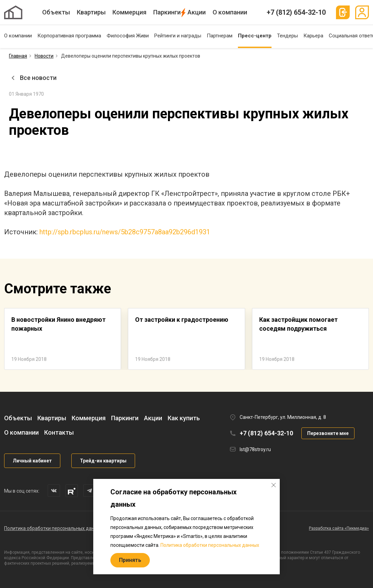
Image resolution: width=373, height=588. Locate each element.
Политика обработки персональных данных (53, 528)
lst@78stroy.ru (255, 449)
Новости (44, 56)
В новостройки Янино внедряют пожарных (58, 324)
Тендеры (287, 36)
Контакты (59, 432)
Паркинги (167, 12)
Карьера (313, 36)
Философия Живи (128, 36)
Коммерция (129, 12)
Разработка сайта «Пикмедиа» (339, 528)
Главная (18, 56)
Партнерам (220, 36)
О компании (230, 12)
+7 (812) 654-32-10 (296, 12)
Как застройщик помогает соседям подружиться (298, 324)
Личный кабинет (32, 461)
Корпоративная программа (69, 36)
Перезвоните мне (328, 433)
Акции (197, 12)
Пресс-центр (255, 36)
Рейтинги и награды (178, 36)
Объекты (56, 12)
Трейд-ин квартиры (103, 461)
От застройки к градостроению (182, 320)
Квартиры (91, 12)
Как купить (184, 418)
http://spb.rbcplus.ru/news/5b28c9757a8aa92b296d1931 (125, 232)
